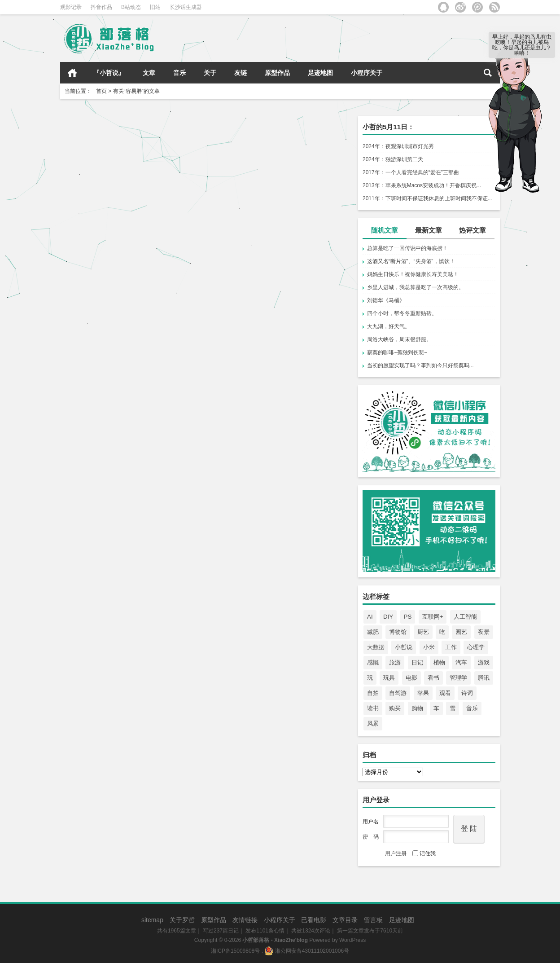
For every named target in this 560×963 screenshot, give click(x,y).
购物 (417, 708)
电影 (411, 678)
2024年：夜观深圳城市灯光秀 (398, 146)
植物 (439, 662)
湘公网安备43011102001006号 (307, 951)
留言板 (373, 920)
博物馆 (398, 632)
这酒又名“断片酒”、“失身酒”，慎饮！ (411, 261)
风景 (373, 723)
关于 (210, 73)
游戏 (484, 662)
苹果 (423, 693)
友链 (241, 73)
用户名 (371, 822)
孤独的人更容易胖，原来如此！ (263, 221)
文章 (149, 73)
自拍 (373, 693)
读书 (373, 708)
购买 (395, 708)
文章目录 (345, 920)
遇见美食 (165, 237)
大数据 (376, 647)
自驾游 (398, 693)
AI (370, 617)
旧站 (155, 7)
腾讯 (484, 678)
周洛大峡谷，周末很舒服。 (399, 339)
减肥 (373, 632)
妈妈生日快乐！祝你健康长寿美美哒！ (413, 274)
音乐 (179, 73)
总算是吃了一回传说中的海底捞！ (407, 248)
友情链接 (245, 920)
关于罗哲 (182, 920)
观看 (445, 693)
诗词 (467, 693)
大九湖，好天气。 (389, 326)
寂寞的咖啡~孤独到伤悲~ (397, 352)
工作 (451, 647)
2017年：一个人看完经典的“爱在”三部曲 (411, 172)
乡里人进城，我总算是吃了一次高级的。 (416, 287)
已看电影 (314, 920)
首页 (72, 73)
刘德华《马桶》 (386, 300)
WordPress (352, 940)
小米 (429, 647)
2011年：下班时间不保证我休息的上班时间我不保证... (427, 198)
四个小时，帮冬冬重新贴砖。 (402, 313)
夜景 (484, 632)
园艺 (461, 632)
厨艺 (423, 632)
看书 (433, 678)
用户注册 (396, 853)
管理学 (458, 678)
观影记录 (71, 7)
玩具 (389, 678)
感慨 (373, 662)
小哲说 (404, 647)
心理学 (476, 647)
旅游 (395, 662)
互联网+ (433, 617)
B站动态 (131, 7)
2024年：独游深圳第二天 (393, 159)
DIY (388, 617)
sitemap (152, 920)
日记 (417, 662)
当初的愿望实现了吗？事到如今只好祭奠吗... (420, 365)
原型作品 (277, 73)
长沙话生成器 (186, 7)
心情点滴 (313, 276)
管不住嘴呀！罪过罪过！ (104, 206)
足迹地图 (320, 73)
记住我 (424, 853)
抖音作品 (101, 7)
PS (408, 617)
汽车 (461, 662)
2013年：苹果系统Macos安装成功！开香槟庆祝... (422, 185)
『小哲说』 (109, 73)
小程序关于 (367, 73)
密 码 (371, 837)
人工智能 (465, 617)
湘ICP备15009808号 (235, 951)
